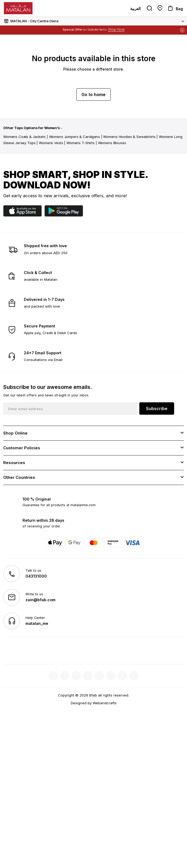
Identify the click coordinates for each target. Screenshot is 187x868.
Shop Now (116, 29)
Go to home (93, 94)
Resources (14, 463)
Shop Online (15, 433)
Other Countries (19, 477)
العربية (135, 8)
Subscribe (157, 409)
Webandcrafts (105, 703)
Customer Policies (22, 448)
